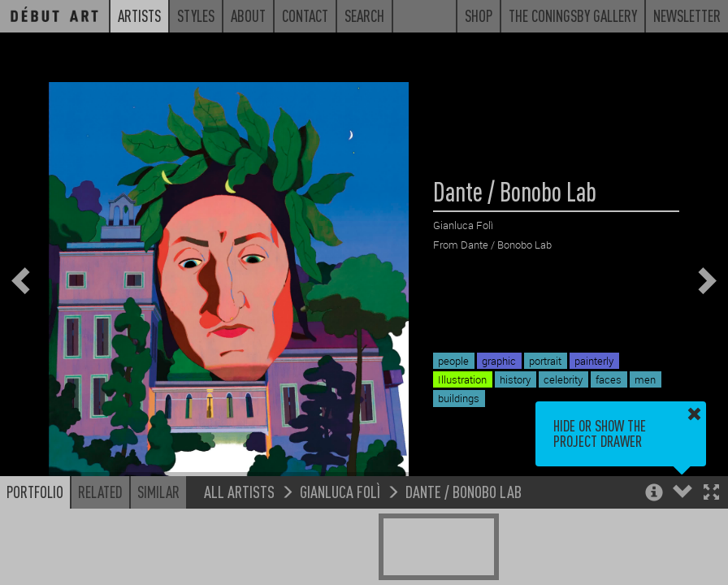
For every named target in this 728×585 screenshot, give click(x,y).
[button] (711, 498)
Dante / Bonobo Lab (464, 495)
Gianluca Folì (340, 495)
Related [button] (100, 496)
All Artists (239, 495)
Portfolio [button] (35, 496)
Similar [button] (158, 496)
